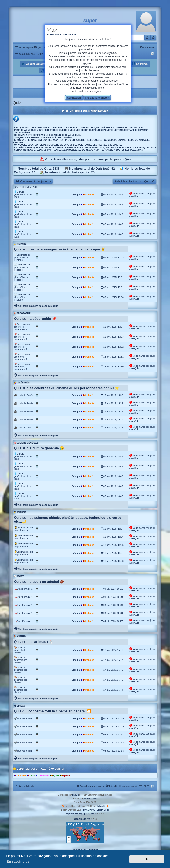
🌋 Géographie (22, 313)
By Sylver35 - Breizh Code (96, 810)
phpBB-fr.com (90, 799)
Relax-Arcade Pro (81, 819)
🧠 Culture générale (26, 443)
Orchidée (89, 194)
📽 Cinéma (19, 706)
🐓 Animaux (20, 636)
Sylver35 (101, 806)
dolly (32, 775)
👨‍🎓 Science (20, 512)
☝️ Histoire (20, 244)
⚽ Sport (19, 576)
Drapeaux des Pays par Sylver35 (81, 814)
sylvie (56, 775)
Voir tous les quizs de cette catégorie (38, 306)
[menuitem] (38, 47)
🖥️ (37, 194)
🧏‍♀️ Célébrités (22, 383)
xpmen (67, 775)
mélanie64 (44, 775)
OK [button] (147, 859)
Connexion (74, 98)
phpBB (76, 795)
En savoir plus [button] (18, 861)
